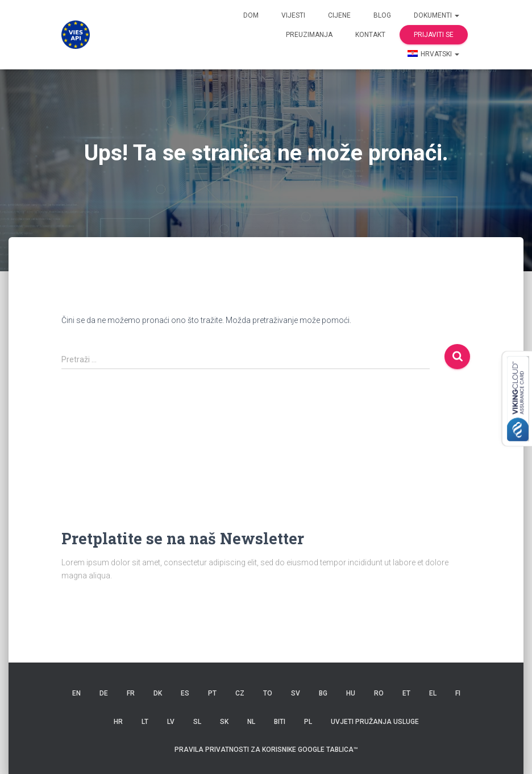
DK (158, 693)
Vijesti (293, 15)
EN (76, 693)
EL (433, 693)
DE (104, 693)
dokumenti (437, 15)
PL (308, 722)
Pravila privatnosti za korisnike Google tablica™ (266, 750)
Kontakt (370, 35)
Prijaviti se (434, 35)
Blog (382, 15)
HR (118, 722)
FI (458, 693)
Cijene (339, 15)
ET (406, 693)
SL (197, 722)
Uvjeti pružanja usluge (375, 722)
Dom (251, 15)
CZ (240, 693)
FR (131, 693)
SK (224, 722)
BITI (280, 722)
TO (268, 693)
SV (296, 693)
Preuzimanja (309, 35)
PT (212, 693)
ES (185, 693)
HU (351, 693)
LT (145, 722)
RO (379, 693)
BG (323, 693)
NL (251, 722)
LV (171, 722)
